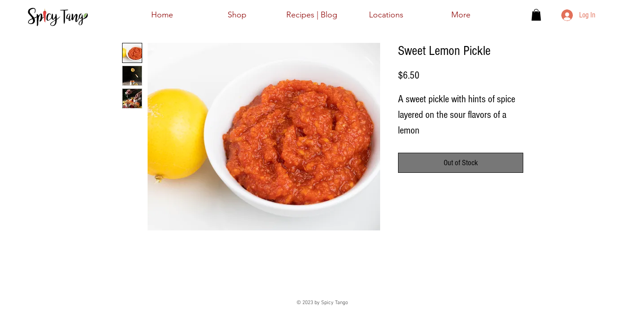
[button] (536, 15)
